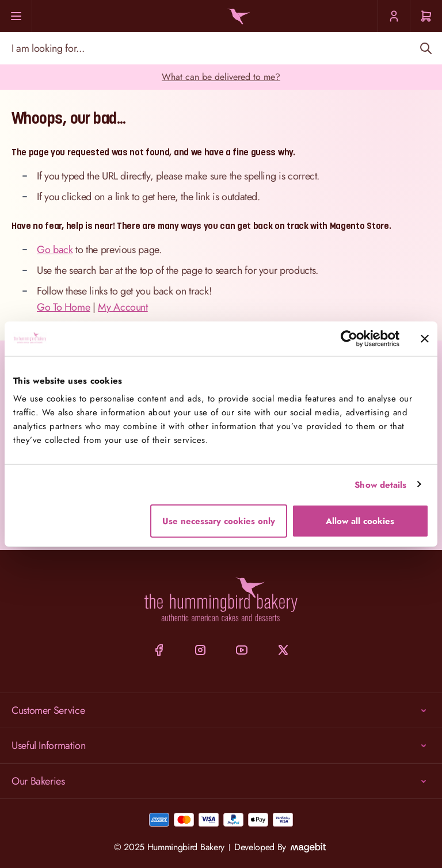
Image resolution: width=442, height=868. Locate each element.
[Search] (426, 48)
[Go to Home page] (237, 16)
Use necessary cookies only (219, 521)
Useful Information (221, 745)
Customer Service (221, 710)
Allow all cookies (360, 521)
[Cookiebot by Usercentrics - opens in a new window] (349, 338)
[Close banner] (425, 338)
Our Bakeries (221, 781)
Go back (55, 250)
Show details (380, 484)
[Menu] (16, 16)
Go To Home (63, 307)
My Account (123, 307)
